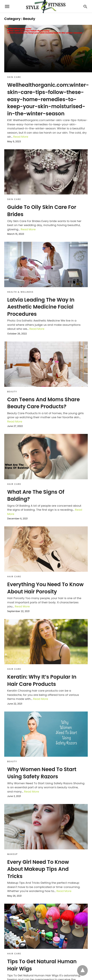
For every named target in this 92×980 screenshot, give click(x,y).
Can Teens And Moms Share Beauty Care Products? (44, 403)
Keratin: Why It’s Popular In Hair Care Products (42, 680)
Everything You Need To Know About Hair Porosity (45, 588)
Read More (21, 137)
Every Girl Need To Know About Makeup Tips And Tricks (38, 869)
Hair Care (14, 484)
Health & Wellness (20, 292)
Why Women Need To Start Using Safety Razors (42, 773)
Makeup (12, 854)
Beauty (12, 392)
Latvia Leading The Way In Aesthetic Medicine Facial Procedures (41, 307)
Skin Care (14, 77)
